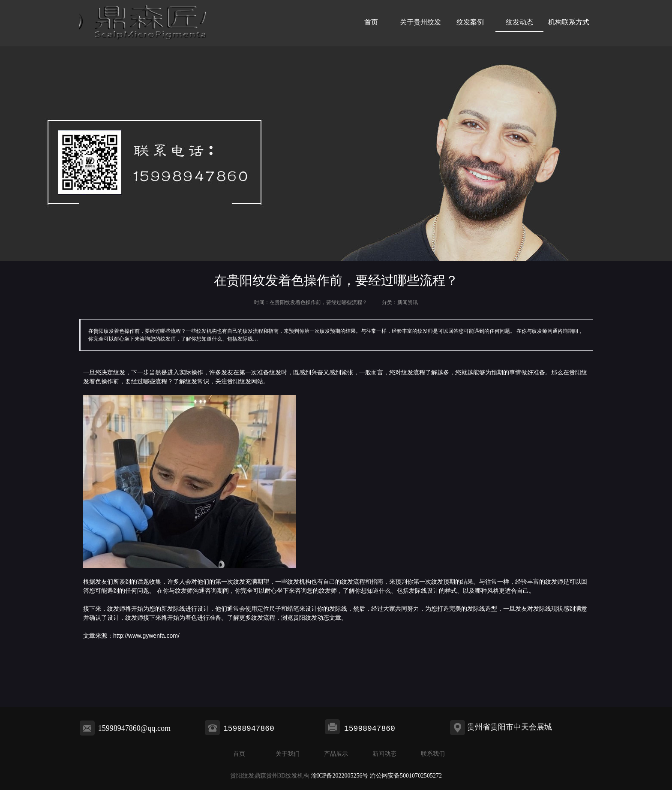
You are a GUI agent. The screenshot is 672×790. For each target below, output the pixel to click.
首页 (371, 22)
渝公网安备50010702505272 (406, 776)
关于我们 (288, 754)
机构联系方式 (569, 22)
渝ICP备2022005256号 (340, 776)
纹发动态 (519, 22)
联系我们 (433, 754)
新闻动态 (384, 754)
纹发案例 (470, 22)
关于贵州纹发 (420, 22)
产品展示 (336, 754)
